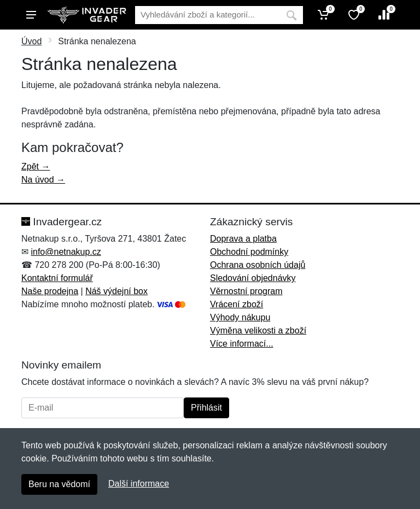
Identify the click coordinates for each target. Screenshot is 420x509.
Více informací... (242, 344)
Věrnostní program (246, 291)
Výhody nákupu (240, 317)
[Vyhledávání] (208, 15)
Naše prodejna (50, 291)
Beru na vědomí (59, 484)
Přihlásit (206, 408)
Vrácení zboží (237, 304)
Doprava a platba (243, 239)
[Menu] (31, 15)
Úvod (31, 41)
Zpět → (36, 166)
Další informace (139, 484)
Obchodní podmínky (249, 252)
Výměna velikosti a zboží (258, 330)
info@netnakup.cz (66, 252)
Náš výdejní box (116, 291)
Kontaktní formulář (57, 278)
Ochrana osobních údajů (258, 265)
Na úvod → (43, 180)
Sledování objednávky (253, 278)
